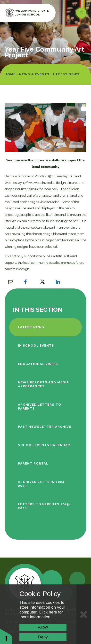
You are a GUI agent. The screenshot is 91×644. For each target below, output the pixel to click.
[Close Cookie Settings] (84, 614)
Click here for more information (41, 615)
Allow (43, 627)
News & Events (34, 74)
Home (10, 74)
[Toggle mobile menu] (81, 13)
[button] (6, 636)
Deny (43, 637)
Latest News (66, 74)
